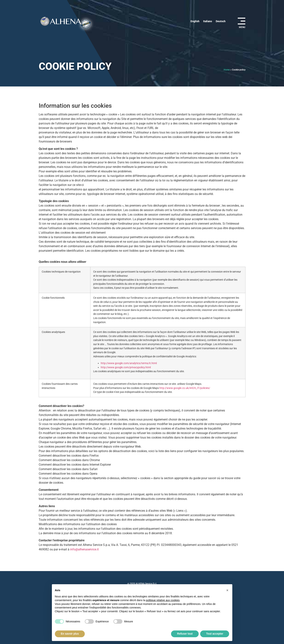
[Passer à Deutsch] (221, 21)
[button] (227, 590)
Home (227, 70)
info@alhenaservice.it (84, 549)
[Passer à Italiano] (208, 21)
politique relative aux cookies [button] (163, 600)
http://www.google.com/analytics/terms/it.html (129, 363)
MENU (242, 27)
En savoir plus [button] (70, 634)
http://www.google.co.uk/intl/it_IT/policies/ (185, 388)
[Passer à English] (195, 21)
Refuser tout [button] (185, 634)
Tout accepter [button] (215, 634)
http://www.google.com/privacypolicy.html (126, 367)
